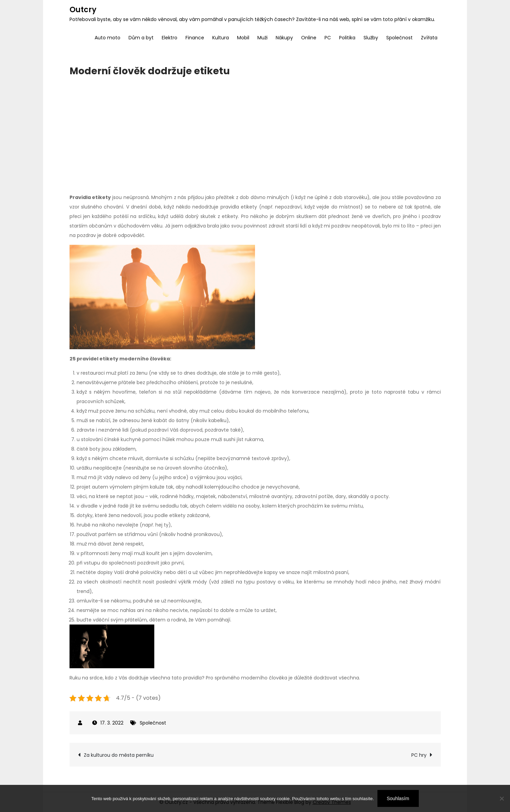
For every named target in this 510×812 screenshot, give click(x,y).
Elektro (170, 38)
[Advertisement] (255, 135)
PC (328, 38)
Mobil (243, 38)
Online (309, 38)
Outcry (83, 10)
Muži (262, 38)
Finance (195, 38)
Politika (347, 38)
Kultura (221, 38)
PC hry (419, 755)
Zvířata (429, 38)
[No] (502, 798)
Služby (371, 38)
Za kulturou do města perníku (119, 755)
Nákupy (284, 38)
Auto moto (107, 38)
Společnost (399, 38)
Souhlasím (398, 798)
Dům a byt (141, 38)
